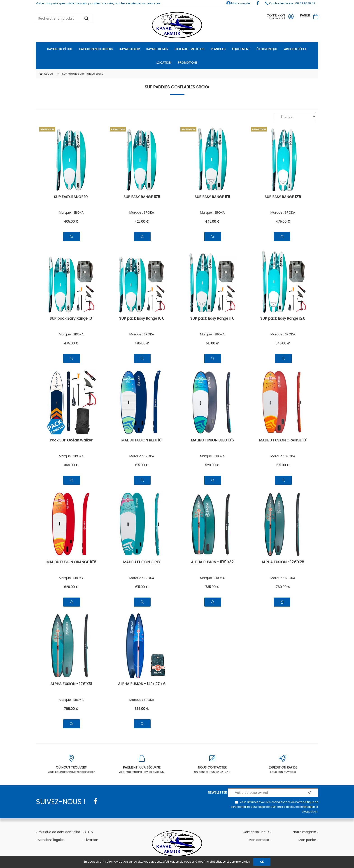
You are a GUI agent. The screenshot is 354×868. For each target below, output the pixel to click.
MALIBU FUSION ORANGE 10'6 (71, 562)
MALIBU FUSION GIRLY (142, 562)
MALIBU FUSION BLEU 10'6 (212, 441)
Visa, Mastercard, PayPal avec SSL (142, 764)
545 (283, 343)
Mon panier (307, 840)
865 (142, 709)
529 (212, 465)
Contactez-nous (256, 832)
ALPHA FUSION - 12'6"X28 (283, 562)
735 (212, 587)
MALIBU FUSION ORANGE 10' (283, 441)
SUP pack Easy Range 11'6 (212, 319)
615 (142, 465)
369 (71, 465)
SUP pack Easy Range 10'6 (142, 319)
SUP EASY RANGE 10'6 (142, 197)
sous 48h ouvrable (283, 764)
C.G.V (89, 832)
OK (262, 862)
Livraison (92, 840)
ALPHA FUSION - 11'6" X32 (212, 562)
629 (71, 587)
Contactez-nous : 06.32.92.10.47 (290, 3)
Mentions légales (51, 840)
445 (212, 222)
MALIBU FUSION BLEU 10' (142, 441)
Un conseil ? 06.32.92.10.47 (212, 764)
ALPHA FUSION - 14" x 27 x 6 (142, 684)
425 (142, 222)
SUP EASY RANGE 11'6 (212, 197)
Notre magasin (304, 832)
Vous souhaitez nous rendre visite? (71, 764)
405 (71, 222)
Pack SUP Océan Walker (71, 441)
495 (142, 343)
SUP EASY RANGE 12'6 (283, 197)
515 (212, 343)
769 (283, 587)
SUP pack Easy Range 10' (71, 319)
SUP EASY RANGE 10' (71, 197)
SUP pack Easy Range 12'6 (283, 319)
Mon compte (238, 3)
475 (283, 222)
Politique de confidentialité (59, 832)
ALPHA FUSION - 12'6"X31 (71, 684)
